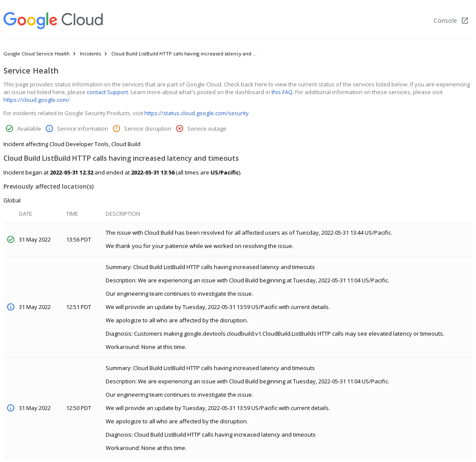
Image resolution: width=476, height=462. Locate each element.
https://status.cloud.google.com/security (197, 113)
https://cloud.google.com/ (37, 100)
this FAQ (282, 92)
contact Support (107, 92)
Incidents (90, 54)
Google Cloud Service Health (37, 54)
